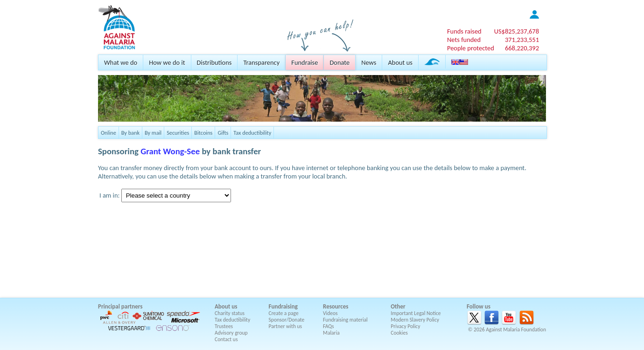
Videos (330, 313)
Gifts (223, 133)
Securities (178, 133)
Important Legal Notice (416, 313)
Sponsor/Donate (287, 320)
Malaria (331, 333)
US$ (517, 31)
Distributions (214, 62)
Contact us (226, 339)
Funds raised (464, 31)
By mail (153, 133)
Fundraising (283, 306)
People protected (471, 48)
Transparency (261, 62)
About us (400, 62)
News (369, 62)
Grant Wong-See (170, 151)
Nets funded (464, 40)
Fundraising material (345, 320)
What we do (121, 62)
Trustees (224, 326)
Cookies (399, 333)
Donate (339, 62)
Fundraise (304, 62)
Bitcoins (203, 133)
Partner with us (286, 326)
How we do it (167, 62)
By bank (130, 133)
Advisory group (231, 333)
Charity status (230, 313)
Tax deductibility (252, 133)
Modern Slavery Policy (415, 320)
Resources (336, 306)
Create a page (284, 313)
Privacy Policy (405, 326)
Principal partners (120, 306)
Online (108, 133)
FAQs (329, 326)
